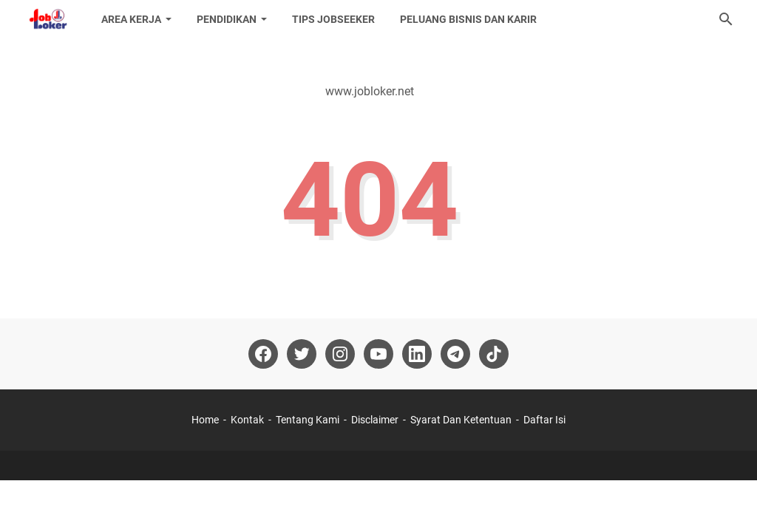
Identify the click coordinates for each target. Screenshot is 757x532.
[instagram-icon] (340, 354)
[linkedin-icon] (417, 354)
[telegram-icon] (455, 354)
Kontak (247, 420)
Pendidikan (227, 19)
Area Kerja (131, 19)
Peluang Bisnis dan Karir (468, 19)
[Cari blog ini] (726, 19)
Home (205, 420)
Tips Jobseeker (333, 19)
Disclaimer (375, 420)
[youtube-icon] (378, 354)
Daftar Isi (544, 420)
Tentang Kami (308, 420)
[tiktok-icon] (494, 354)
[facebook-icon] (263, 354)
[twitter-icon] (302, 354)
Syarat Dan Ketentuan (461, 420)
